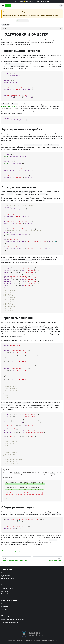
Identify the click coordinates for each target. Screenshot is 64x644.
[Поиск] (61, 5)
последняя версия (48, 16)
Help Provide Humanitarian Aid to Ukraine (37, 1)
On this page (7, 28)
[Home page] (3, 21)
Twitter (4, 594)
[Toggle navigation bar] (3, 5)
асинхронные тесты (8, 106)
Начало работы (7, 573)
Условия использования (10, 622)
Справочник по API (8, 578)
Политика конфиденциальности (13, 619)
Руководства (6, 576)
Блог (3, 604)
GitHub (4, 607)
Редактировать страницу (11, 551)
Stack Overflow (7, 588)
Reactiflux (5, 591)
